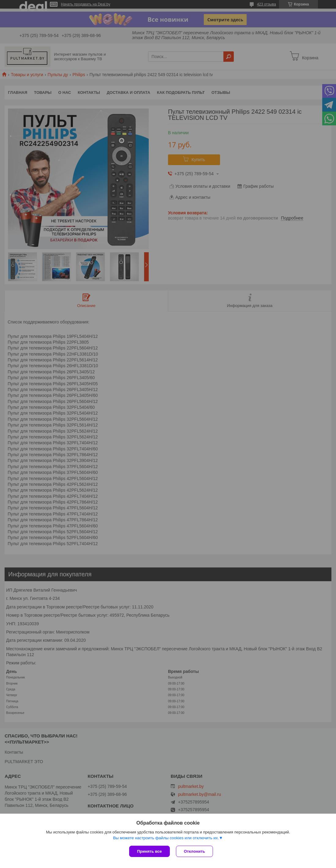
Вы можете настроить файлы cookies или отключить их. (166, 838)
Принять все (149, 851)
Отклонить (194, 851)
